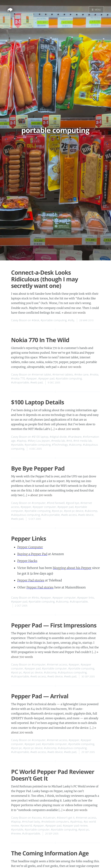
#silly (71, 320)
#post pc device (74, 511)
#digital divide (58, 437)
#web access (69, 515)
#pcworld (26, 826)
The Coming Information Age (50, 853)
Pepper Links (29, 539)
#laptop (22, 441)
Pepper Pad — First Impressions (54, 625)
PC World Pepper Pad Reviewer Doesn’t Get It (53, 775)
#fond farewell (56, 503)
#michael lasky (31, 822)
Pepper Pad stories (31, 580)
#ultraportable (20, 383)
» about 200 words (68, 429)
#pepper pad (46, 379)
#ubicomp (75, 445)
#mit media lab (83, 441)
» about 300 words (40, 495)
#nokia (94, 375)
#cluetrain (49, 818)
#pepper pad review (75, 826)
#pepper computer (44, 507)
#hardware (75, 437)
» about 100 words (74, 313)
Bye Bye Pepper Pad (38, 468)
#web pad (36, 383)
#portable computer (55, 669)
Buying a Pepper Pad (32, 554)
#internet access (57, 665)
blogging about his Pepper (72, 568)
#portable (17, 445)
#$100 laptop (40, 437)
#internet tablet (41, 375)
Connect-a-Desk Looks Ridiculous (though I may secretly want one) (45, 279)
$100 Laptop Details (38, 402)
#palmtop (76, 822)
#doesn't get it (66, 818)
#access (37, 818)
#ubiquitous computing (26, 515)
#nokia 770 (18, 379)
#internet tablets (63, 375)
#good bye (73, 503)
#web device (86, 515)
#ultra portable (51, 515)
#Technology (60, 445)
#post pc (57, 511)
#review (16, 834)
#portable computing (54, 320)
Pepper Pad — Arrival (40, 696)
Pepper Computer (30, 547)
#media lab (58, 441)
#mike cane (81, 375)
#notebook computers (55, 822)
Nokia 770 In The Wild (40, 340)
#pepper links (86, 598)
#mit (69, 441)
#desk (35, 320)
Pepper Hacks (27, 561)
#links (35, 598)
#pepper (32, 379)
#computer (39, 503)
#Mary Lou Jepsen (39, 441)
